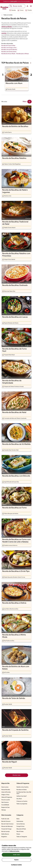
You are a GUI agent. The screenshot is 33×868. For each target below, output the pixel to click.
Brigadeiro (4, 837)
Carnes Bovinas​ (21, 824)
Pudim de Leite (5, 819)
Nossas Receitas (6, 790)
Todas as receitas (8, 15)
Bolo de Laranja (5, 832)
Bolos (18, 819)
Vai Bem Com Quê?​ (22, 796)
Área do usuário (6, 800)
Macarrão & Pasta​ (21, 829)
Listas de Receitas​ (6, 792)
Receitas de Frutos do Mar (8, 46)
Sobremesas (20, 821)
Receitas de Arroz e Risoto (8, 54)
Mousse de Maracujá (7, 826)
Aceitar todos (17, 855)
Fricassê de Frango (6, 829)
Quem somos (5, 787)
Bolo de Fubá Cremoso (7, 824)
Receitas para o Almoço (23, 54)
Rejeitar (16, 860)
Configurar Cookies (16, 865)
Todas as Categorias (22, 837)
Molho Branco (5, 834)
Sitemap (4, 810)
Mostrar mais (17, 775)
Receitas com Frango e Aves (9, 48)
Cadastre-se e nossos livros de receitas (16, 1)
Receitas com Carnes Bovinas (9, 50)
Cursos (21, 10)
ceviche (4, 33)
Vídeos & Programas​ (7, 797)
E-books (29, 10)
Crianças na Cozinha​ (22, 801)
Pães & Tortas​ (20, 832)
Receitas (13, 10)
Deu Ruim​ (19, 799)
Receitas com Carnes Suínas (9, 52)
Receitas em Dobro (22, 790)
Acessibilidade (5, 805)
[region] (16, 854)
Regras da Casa (5, 807)
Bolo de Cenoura (6, 821)
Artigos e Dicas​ (5, 795)
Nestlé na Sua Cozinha (22, 787)
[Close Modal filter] (29, 102)
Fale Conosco (5, 802)
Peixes (18, 834)
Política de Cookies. (15, 851)
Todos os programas (22, 804)
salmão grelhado (7, 27)
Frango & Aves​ (20, 826)
